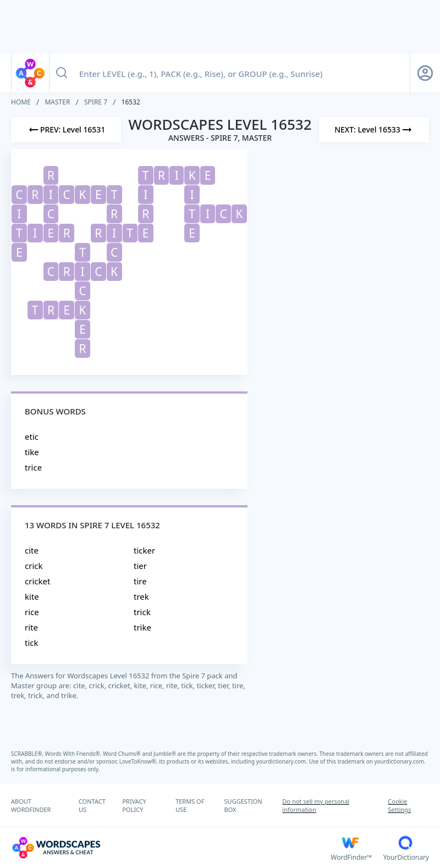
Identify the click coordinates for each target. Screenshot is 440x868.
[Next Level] (374, 130)
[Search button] (62, 73)
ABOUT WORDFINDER (31, 805)
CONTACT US (92, 805)
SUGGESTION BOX (243, 805)
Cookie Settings (399, 805)
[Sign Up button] (425, 73)
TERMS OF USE (190, 805)
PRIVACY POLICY (134, 805)
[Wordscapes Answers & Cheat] (171, 848)
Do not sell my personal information (316, 805)
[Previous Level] (66, 130)
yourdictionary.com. (283, 761)
